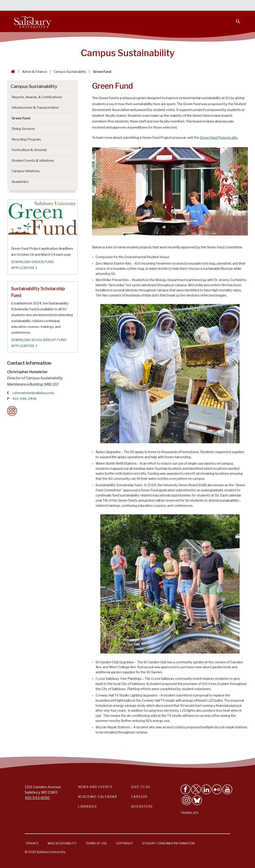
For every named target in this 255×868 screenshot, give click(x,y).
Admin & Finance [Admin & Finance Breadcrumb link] (35, 72)
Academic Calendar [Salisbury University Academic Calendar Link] (98, 797)
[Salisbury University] (33, 21)
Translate (190, 813)
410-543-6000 (37, 798)
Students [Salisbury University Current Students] (139, 6)
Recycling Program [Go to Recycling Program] (26, 139)
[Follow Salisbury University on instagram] (187, 800)
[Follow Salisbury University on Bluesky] (197, 800)
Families (191, 6)
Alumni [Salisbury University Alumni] (210, 6)
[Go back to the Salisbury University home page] (12, 72)
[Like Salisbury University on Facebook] (185, 789)
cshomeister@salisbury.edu (33, 393)
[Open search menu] (235, 19)
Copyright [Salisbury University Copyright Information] (124, 843)
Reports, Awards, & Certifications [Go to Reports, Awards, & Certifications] (37, 97)
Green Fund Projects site (219, 138)
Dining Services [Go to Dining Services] (23, 129)
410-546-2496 (24, 399)
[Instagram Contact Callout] (12, 411)
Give (232, 6)
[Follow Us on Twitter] (196, 789)
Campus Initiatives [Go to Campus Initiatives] (26, 171)
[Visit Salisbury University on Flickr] (217, 789)
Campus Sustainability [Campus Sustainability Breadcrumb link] (70, 72)
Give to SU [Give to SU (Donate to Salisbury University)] (141, 787)
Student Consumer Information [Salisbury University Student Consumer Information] (168, 843)
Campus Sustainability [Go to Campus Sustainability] (34, 86)
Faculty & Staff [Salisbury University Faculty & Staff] (166, 6)
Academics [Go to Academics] (20, 182)
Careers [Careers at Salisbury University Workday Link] (139, 797)
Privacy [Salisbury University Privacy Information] (32, 843)
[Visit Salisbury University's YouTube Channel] (227, 789)
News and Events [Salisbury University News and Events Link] (95, 787)
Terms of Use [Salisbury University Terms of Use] (96, 843)
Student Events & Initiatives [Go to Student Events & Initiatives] (33, 161)
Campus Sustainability (128, 53)
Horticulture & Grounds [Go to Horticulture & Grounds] (29, 150)
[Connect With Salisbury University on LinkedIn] (206, 789)
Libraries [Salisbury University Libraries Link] (87, 806)
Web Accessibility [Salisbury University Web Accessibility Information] (62, 843)
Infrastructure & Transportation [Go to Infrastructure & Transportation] (35, 108)
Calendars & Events (108, 6)
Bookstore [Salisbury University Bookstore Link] (142, 806)
